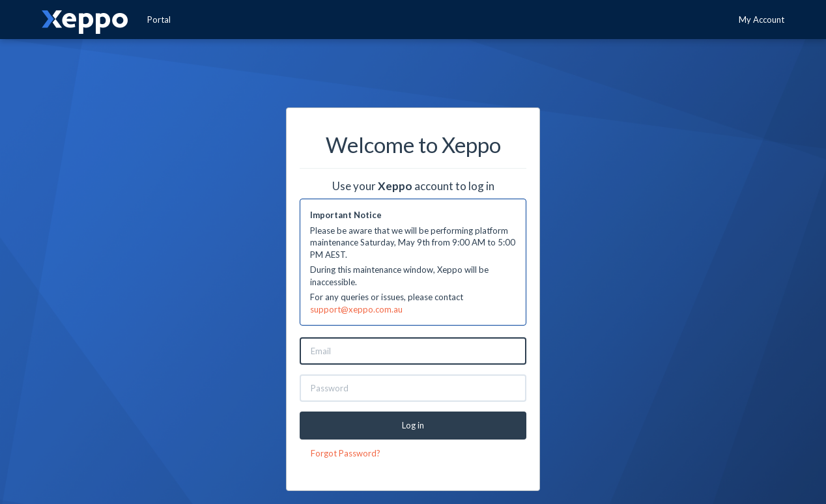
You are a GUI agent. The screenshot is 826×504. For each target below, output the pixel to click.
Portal (159, 20)
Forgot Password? (346, 453)
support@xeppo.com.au (356, 309)
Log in (413, 425)
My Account (762, 20)
